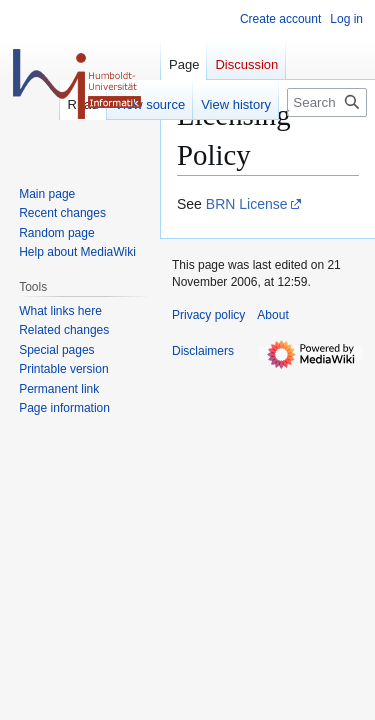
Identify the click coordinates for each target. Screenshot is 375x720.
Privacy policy (208, 315)
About (272, 315)
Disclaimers (203, 351)
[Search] (327, 102)
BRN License (247, 204)
